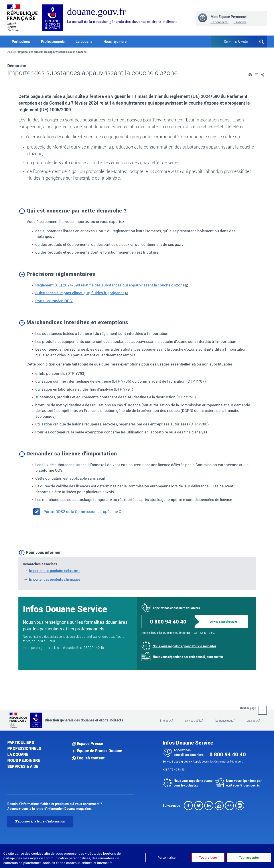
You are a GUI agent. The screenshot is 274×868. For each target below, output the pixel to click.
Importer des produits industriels (55, 571)
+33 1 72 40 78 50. (203, 633)
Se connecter (220, 22)
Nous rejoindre (115, 42)
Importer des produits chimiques (55, 579)
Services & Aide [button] (236, 42)
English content (88, 758)
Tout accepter (249, 858)
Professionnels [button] (53, 42)
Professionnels (24, 748)
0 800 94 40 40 (168, 622)
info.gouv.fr (167, 721)
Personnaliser (164, 858)
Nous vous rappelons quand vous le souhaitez (184, 646)
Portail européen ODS (54, 301)
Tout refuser (207, 858)
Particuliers (21, 742)
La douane (18, 754)
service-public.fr (194, 721)
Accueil (12, 52)
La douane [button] (84, 42)
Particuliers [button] (21, 42)
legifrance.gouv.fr (225, 721)
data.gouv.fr (254, 721)
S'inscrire (240, 22)
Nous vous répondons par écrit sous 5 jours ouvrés (188, 657)
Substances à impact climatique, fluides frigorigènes (80, 293)
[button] (250, 74)
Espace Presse (88, 743)
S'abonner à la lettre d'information (40, 821)
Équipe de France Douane (97, 751)
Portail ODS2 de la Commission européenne (76, 512)
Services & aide (23, 766)
